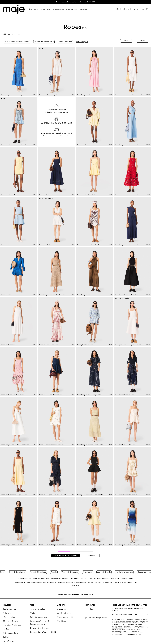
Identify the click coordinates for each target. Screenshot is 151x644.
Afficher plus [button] (81, 41)
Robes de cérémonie (43, 41)
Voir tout (91, 554)
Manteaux (88, 571)
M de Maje (8, 613)
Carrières (62, 621)
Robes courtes (64, 41)
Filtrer (143, 41)
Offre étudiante (10, 621)
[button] (34, 9)
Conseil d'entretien (39, 628)
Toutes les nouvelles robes (16, 41)
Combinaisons (144, 571)
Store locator (91, 609)
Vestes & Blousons (70, 571)
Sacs (2, 571)
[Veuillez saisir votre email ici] (130, 614)
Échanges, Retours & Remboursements (40, 623)
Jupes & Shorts (104, 571)
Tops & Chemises (38, 571)
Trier (126, 41)
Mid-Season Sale (10, 633)
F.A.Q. (32, 613)
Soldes (6, 629)
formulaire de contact (133, 635)
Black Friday (8, 641)
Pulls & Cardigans (18, 571)
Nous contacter (37, 609)
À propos (62, 609)
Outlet (6, 637)
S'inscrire (146, 614)
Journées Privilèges (12, 625)
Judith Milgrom (64, 613)
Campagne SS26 (65, 617)
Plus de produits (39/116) (66, 554)
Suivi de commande (39, 617)
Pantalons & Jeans (124, 571)
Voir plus (76, 585)
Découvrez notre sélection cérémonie (76, 2)
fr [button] (134, 9)
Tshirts (54, 571)
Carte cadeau (9, 609)
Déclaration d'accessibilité (43, 632)
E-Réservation (9, 617)
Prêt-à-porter (8, 34)
